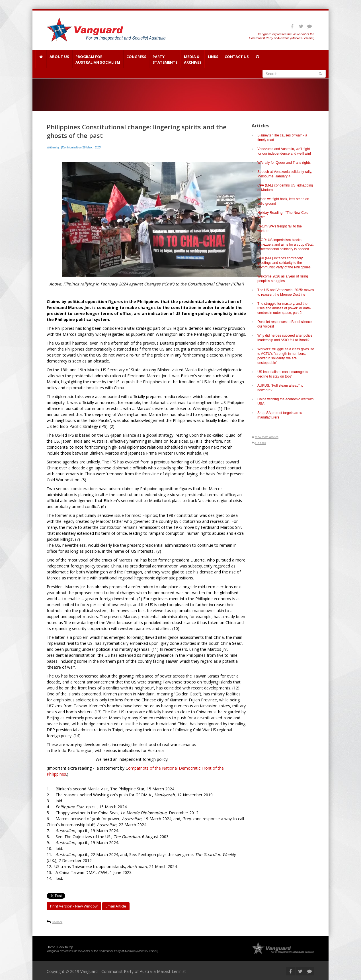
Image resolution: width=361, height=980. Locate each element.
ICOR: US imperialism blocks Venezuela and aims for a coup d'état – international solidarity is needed (285, 245)
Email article (116, 906)
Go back (57, 922)
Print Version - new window (74, 906)
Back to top (65, 947)
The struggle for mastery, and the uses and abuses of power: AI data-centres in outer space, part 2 (284, 308)
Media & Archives (193, 59)
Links (213, 59)
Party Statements (165, 59)
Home (51, 947)
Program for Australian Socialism (98, 59)
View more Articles (267, 437)
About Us (59, 59)
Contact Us (237, 59)
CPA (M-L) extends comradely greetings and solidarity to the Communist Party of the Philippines (284, 263)
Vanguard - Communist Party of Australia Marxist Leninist (133, 971)
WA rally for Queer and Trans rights (284, 163)
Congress (136, 59)
